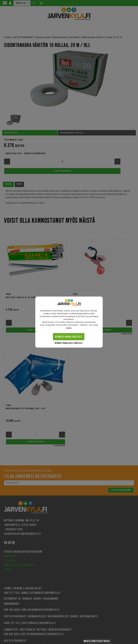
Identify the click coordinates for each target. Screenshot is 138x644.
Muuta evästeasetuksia (97, 641)
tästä (69, 328)
